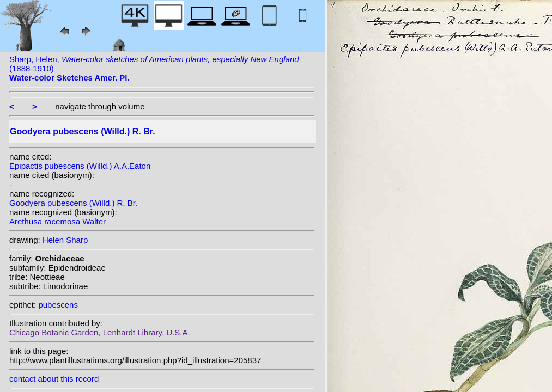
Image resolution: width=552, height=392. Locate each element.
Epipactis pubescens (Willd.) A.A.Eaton (80, 166)
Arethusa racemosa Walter (57, 221)
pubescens (58, 305)
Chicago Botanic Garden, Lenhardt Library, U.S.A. (100, 332)
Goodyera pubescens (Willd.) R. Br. (73, 203)
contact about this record (54, 379)
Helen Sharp (65, 240)
